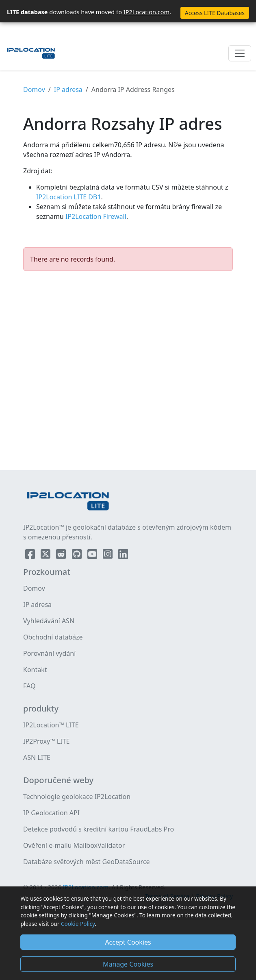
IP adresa (68, 89)
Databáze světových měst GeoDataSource (87, 862)
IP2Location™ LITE (51, 725)
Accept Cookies (128, 942)
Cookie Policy (78, 924)
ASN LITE (37, 757)
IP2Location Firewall (95, 216)
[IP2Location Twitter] (46, 556)
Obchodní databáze (53, 637)
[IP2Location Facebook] (31, 556)
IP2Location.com (146, 12)
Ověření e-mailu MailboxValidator (74, 845)
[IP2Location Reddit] (62, 556)
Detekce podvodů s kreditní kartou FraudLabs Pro (99, 829)
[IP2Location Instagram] (108, 556)
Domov (34, 89)
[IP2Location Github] (78, 556)
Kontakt (35, 670)
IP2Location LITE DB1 (69, 197)
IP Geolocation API (51, 813)
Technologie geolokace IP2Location (77, 797)
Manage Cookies (128, 964)
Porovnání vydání (49, 653)
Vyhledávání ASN (49, 621)
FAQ (29, 686)
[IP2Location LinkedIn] (123, 556)
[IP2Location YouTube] (93, 556)
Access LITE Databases (215, 13)
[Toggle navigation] (240, 53)
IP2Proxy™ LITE (46, 741)
